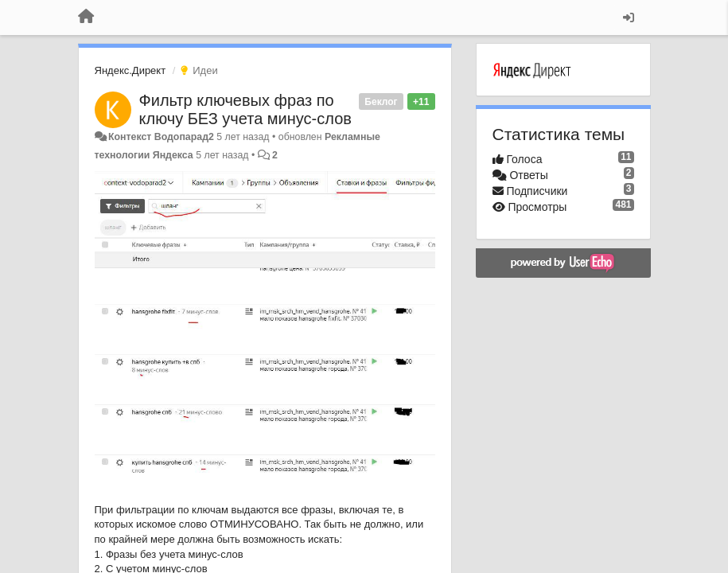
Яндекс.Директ (130, 70)
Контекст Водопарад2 (161, 137)
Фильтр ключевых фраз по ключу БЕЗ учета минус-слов (245, 109)
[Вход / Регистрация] (629, 18)
